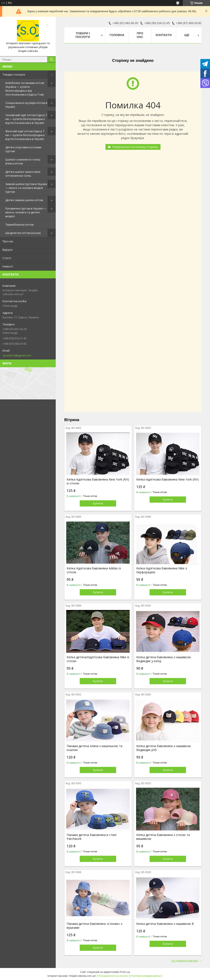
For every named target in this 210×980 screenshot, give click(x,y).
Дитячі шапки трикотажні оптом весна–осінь (23, 174)
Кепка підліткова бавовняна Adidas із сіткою (94, 570)
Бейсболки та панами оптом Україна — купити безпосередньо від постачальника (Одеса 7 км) (25, 89)
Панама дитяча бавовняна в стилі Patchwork (91, 837)
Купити (98, 503)
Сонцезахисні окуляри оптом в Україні (26, 105)
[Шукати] (51, 59)
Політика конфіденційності (147, 976)
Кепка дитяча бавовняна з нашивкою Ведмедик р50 (164, 748)
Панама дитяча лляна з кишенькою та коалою (94, 748)
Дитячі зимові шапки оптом (24, 200)
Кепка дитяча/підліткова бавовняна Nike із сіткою (98, 659)
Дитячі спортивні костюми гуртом (23, 149)
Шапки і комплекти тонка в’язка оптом (23, 161)
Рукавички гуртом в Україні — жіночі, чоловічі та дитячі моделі (26, 212)
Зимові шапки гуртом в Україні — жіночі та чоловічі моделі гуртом (26, 188)
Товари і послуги (14, 74)
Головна (117, 35)
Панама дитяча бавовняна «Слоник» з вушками (94, 926)
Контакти (164, 35)
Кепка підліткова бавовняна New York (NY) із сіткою (98, 481)
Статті (7, 258)
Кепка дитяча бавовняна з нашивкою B (165, 924)
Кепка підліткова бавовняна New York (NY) (167, 479)
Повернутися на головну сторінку (135, 147)
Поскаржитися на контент (114, 976)
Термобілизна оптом (19, 225)
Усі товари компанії (184, 960)
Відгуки (7, 250)
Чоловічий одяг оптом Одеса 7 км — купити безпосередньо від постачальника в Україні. (26, 119)
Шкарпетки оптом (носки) (23, 233)
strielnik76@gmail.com (17, 355)
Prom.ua (125, 972)
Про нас (8, 241)
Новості (8, 266)
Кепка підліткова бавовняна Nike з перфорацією (162, 570)
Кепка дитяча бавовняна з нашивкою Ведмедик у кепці (164, 659)
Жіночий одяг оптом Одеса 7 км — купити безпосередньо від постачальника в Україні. (25, 135)
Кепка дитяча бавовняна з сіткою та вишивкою (163, 837)
